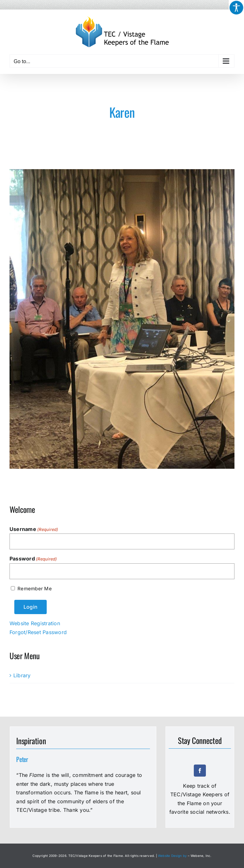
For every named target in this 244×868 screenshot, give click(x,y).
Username (34, 529)
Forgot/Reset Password (38, 632)
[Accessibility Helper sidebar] (236, 8)
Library (22, 675)
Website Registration (35, 623)
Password (33, 559)
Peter (22, 759)
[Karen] (122, 319)
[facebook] (200, 771)
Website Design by (172, 856)
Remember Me (34, 589)
